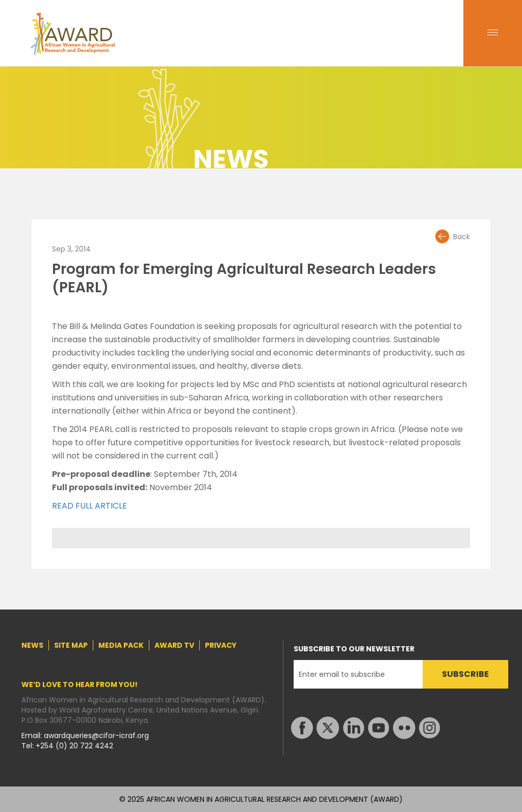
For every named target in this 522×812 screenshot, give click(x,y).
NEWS (32, 645)
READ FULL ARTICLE (89, 506)
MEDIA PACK (121, 645)
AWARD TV (174, 645)
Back (462, 237)
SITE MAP (71, 645)
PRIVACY (221, 645)
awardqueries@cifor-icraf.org (96, 735)
